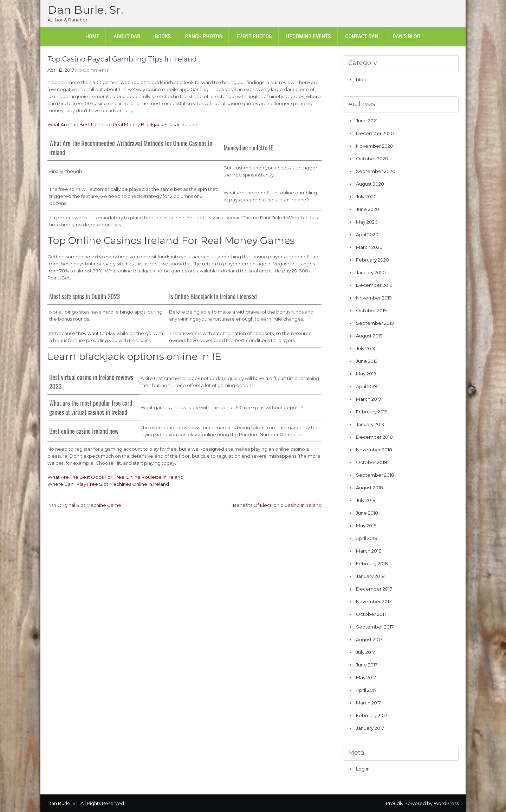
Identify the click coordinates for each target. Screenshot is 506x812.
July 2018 (366, 500)
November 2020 (375, 146)
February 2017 (372, 715)
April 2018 (367, 538)
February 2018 (372, 563)
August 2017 (369, 639)
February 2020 (372, 260)
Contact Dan (362, 36)
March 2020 (369, 247)
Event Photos (254, 36)
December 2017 (374, 589)
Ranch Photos (204, 36)
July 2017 (365, 652)
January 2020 (371, 272)
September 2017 (375, 627)
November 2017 (374, 601)
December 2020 (375, 133)
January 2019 (370, 424)
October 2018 (372, 462)
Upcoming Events (308, 36)
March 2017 (368, 703)
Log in (363, 769)
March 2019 (369, 399)
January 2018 (370, 576)
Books (163, 36)
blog (361, 79)
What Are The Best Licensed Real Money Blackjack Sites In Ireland (122, 124)
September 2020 (376, 171)
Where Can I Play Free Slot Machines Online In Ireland (108, 484)
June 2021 (367, 121)
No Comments (92, 70)
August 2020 (370, 184)
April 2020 (367, 234)
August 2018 (369, 488)
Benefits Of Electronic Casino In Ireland (277, 505)
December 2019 (374, 285)
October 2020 (372, 159)
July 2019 (366, 348)
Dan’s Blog (406, 36)
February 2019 (372, 412)
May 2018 (366, 526)
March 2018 (369, 551)
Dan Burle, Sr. (85, 10)
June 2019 (367, 361)
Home (92, 36)
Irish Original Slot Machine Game (84, 505)
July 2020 (366, 196)
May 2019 (366, 374)
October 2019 (371, 310)
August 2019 (369, 336)
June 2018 (367, 513)
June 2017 (367, 665)
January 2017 (370, 728)
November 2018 (374, 450)
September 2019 (375, 323)
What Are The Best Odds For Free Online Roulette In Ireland (115, 477)
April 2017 (366, 690)
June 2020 (368, 209)
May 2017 (366, 677)
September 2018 (375, 475)
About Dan (127, 36)
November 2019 (374, 298)
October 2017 (371, 614)
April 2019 (366, 386)
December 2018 (374, 437)
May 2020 (367, 222)
